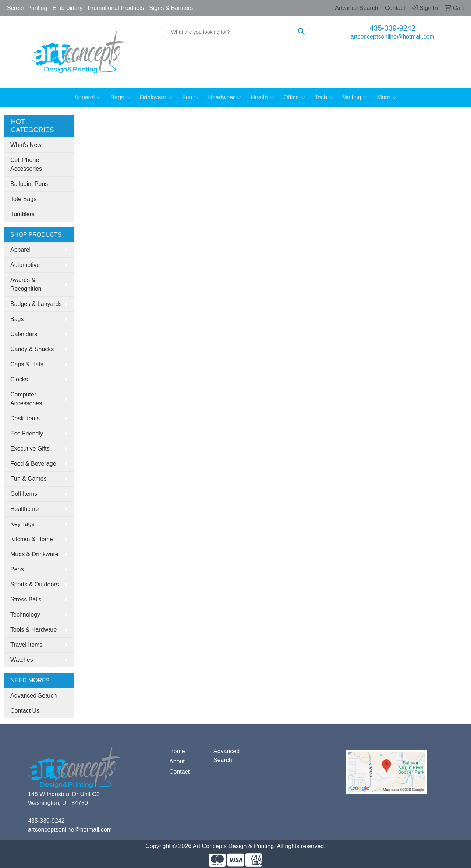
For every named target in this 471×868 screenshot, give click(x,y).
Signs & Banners (171, 8)
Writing (355, 98)
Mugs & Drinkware (34, 554)
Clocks (19, 379)
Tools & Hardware (33, 630)
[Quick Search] (228, 32)
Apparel (88, 98)
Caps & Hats (27, 364)
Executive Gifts (30, 449)
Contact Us (25, 711)
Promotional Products (116, 8)
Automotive (25, 265)
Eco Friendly (27, 433)
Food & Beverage (33, 464)
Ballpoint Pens (29, 184)
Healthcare (24, 509)
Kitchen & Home (32, 539)
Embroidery (67, 8)
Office (295, 98)
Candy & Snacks (32, 349)
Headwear (224, 98)
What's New (26, 145)
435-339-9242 (392, 28)
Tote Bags (23, 199)
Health (262, 98)
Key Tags (22, 524)
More (387, 98)
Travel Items (26, 645)
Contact (179, 772)
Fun (190, 98)
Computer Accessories (26, 399)
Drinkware (156, 98)
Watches (22, 660)
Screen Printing (27, 8)
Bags (120, 98)
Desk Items (25, 418)
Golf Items (24, 494)
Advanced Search (33, 696)
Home (177, 751)
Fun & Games (29, 479)
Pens (17, 569)
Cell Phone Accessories (26, 164)
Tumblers (22, 214)
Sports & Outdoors (35, 584)
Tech (324, 98)
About (177, 761)
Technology (25, 615)
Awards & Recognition (26, 284)
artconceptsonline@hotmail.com (393, 37)
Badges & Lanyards (36, 304)
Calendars (24, 334)
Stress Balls (26, 599)
